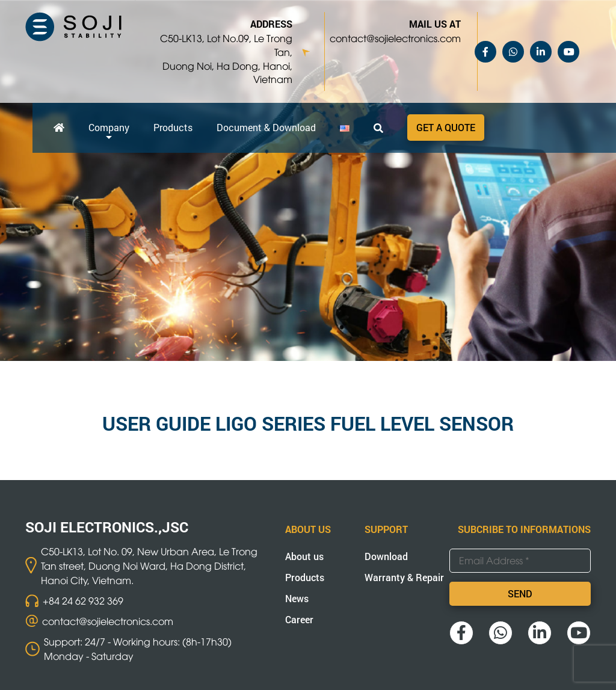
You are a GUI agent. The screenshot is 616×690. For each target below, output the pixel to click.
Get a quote (446, 127)
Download (386, 556)
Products (173, 127)
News (297, 598)
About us (304, 556)
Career (299, 619)
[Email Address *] (520, 561)
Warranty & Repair (404, 577)
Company (109, 127)
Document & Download (266, 127)
